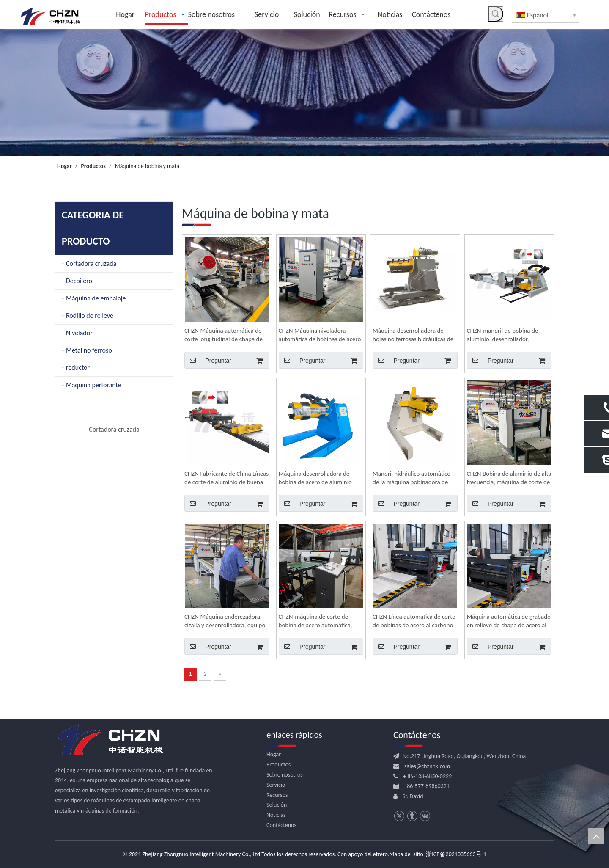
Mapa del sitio (406, 854)
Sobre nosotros (285, 775)
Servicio (276, 785)
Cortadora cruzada (91, 263)
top (596, 836)
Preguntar (208, 360)
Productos (278, 765)
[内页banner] (304, 93)
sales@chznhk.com (427, 766)
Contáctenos (281, 825)
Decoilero (79, 281)
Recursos (277, 795)
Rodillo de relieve (90, 316)
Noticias (276, 815)
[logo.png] (110, 740)
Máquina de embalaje (96, 298)
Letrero (379, 854)
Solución (277, 805)
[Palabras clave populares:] (496, 14)
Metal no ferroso (89, 350)
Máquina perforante (94, 385)
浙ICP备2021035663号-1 (456, 854)
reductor (78, 368)
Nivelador (79, 333)
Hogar (274, 754)
